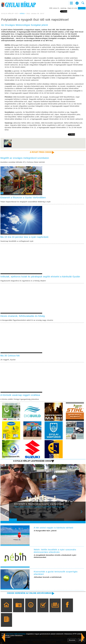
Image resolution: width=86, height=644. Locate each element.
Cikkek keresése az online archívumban (29, 593)
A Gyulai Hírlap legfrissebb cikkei (32, 461)
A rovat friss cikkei (41, 152)
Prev (12, 513)
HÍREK (22, 14)
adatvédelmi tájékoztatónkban (16, 634)
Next (83, 513)
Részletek (72, 640)
